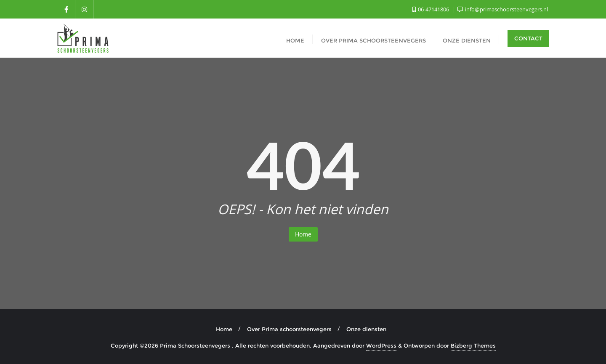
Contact (528, 38)
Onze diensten (366, 329)
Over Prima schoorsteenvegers (289, 329)
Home (303, 234)
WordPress (381, 345)
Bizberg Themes (473, 345)
